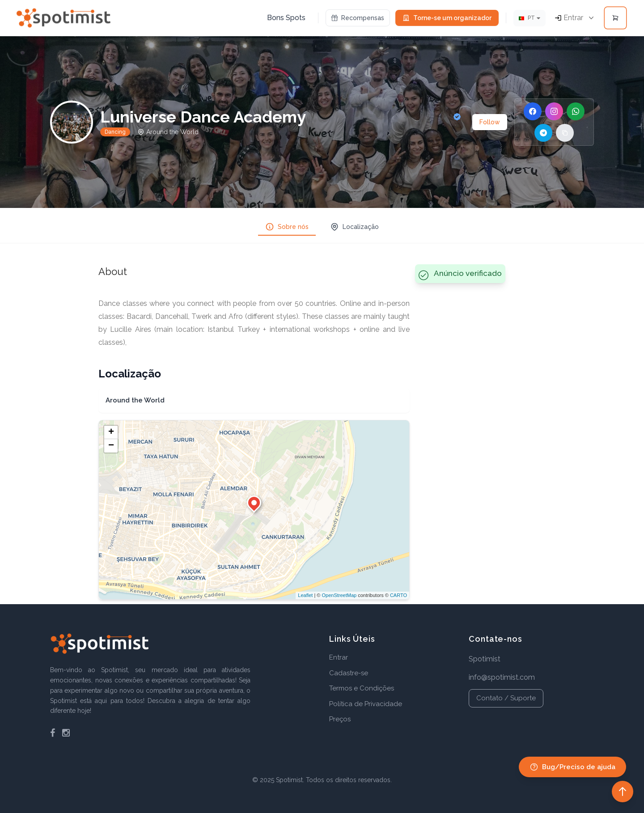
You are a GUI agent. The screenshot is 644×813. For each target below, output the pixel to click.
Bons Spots (286, 18)
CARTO (398, 595)
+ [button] (111, 432)
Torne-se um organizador (447, 18)
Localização (354, 227)
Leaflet (305, 595)
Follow (490, 122)
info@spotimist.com (502, 677)
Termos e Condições (362, 688)
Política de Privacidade (366, 704)
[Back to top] (623, 792)
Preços (340, 719)
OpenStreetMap (339, 595)
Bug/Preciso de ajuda (572, 767)
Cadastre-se (349, 673)
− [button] (111, 446)
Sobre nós (287, 227)
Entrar (339, 657)
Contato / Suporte (506, 698)
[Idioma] (530, 18)
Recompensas (358, 18)
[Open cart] (615, 18)
